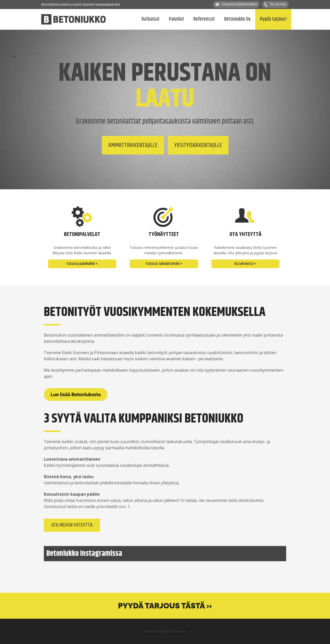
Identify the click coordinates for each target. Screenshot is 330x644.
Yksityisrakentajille (198, 145)
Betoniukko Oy (237, 19)
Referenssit (204, 19)
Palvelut (176, 19)
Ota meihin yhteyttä (72, 525)
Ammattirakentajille (133, 145)
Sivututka (180, 631)
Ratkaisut (151, 19)
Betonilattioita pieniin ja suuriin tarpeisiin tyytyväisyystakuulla (81, 5)
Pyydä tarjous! (273, 19)
